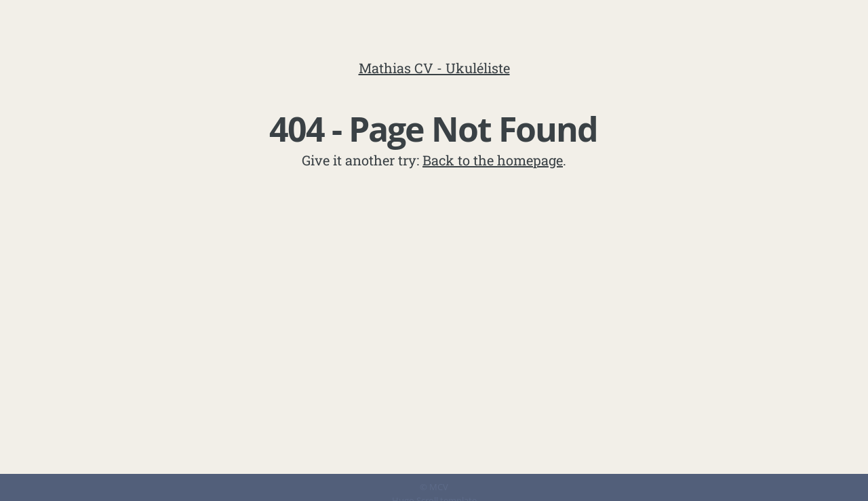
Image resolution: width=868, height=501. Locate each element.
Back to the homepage (493, 160)
